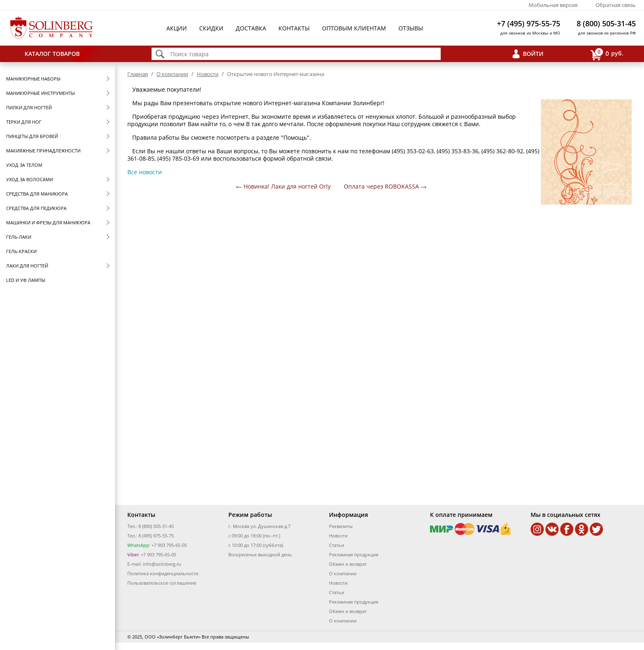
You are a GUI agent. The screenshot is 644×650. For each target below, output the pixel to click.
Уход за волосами (30, 179)
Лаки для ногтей (27, 266)
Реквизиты (341, 526)
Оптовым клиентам (354, 28)
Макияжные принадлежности (43, 151)
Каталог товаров (52, 54)
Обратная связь (616, 5)
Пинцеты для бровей (32, 136)
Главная (138, 74)
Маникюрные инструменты (40, 93)
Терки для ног (24, 122)
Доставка (251, 28)
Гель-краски (21, 251)
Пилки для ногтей (29, 107)
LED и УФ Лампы (26, 280)
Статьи (337, 545)
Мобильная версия (553, 5)
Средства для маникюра (37, 194)
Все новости (145, 172)
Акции (177, 28)
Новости (208, 74)
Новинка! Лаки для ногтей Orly (287, 186)
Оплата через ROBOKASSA (381, 186)
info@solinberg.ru (162, 564)
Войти (533, 54)
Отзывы (411, 28)
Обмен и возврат (348, 564)
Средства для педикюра (36, 208)
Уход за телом (24, 165)
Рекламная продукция (354, 554)
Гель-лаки (19, 237)
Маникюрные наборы (33, 79)
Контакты (294, 28)
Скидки (211, 28)
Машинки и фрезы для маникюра (48, 222)
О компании (172, 74)
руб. (607, 54)
